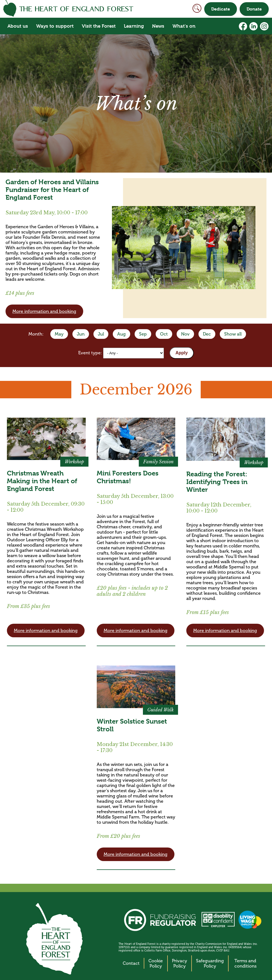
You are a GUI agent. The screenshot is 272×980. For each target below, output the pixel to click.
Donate (254, 9)
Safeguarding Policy (210, 963)
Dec (207, 334)
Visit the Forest (99, 26)
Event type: (91, 353)
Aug (121, 334)
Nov (185, 334)
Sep (143, 334)
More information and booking (44, 311)
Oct (164, 334)
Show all (233, 334)
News (158, 26)
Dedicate (221, 9)
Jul (101, 334)
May (59, 334)
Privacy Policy (180, 963)
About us (18, 26)
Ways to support (55, 26)
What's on (184, 26)
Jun (81, 334)
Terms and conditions (245, 963)
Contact (131, 963)
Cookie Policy (156, 963)
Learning (134, 26)
